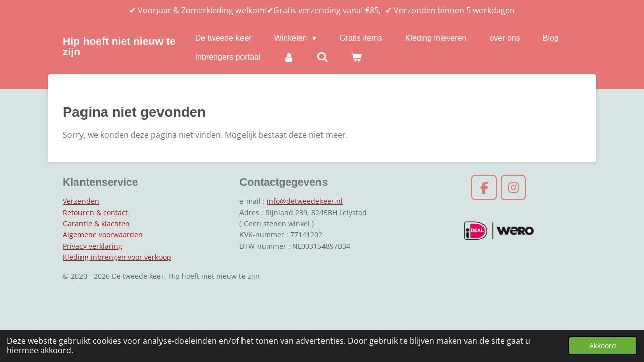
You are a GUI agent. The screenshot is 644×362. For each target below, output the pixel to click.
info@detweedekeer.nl (305, 201)
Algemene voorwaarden (103, 235)
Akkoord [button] (603, 346)
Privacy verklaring (93, 246)
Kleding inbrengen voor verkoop (117, 257)
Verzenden (81, 201)
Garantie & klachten (96, 223)
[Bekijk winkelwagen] (356, 57)
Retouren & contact (96, 212)
